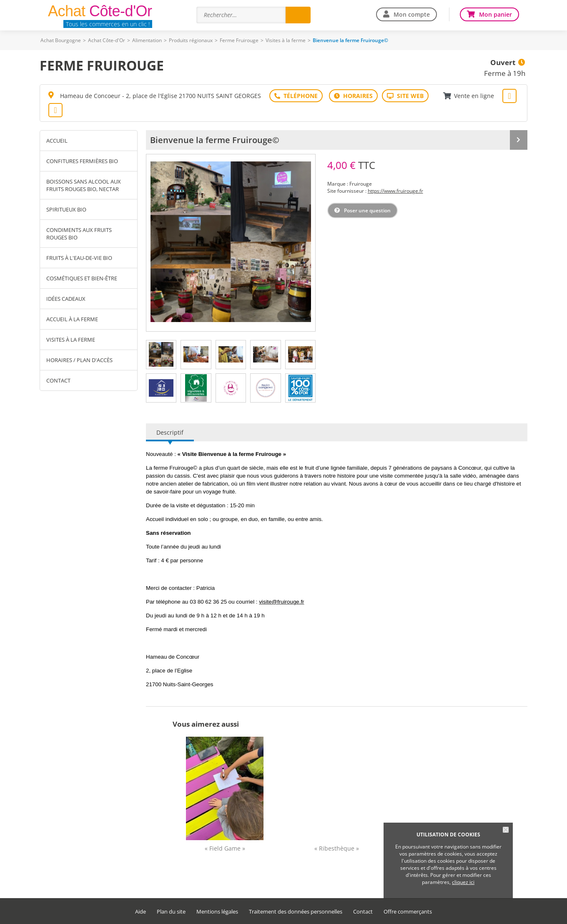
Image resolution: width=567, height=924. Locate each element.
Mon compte (412, 14)
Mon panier (495, 14)
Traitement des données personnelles (296, 912)
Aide (140, 912)
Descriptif (170, 432)
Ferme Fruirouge (239, 40)
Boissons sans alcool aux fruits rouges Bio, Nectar (84, 185)
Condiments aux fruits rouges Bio (79, 234)
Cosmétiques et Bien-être (82, 278)
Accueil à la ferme (72, 319)
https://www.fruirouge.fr (395, 191)
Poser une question (367, 210)
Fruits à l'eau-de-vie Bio (79, 258)
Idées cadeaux (66, 299)
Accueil (57, 141)
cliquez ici (463, 882)
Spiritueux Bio (66, 209)
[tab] (161, 355)
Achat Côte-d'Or (107, 40)
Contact (58, 380)
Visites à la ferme (286, 40)
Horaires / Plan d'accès (79, 360)
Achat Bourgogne (61, 40)
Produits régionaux (191, 40)
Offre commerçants (408, 912)
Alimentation (147, 40)
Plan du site (171, 912)
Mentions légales (217, 912)
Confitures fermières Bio (82, 161)
